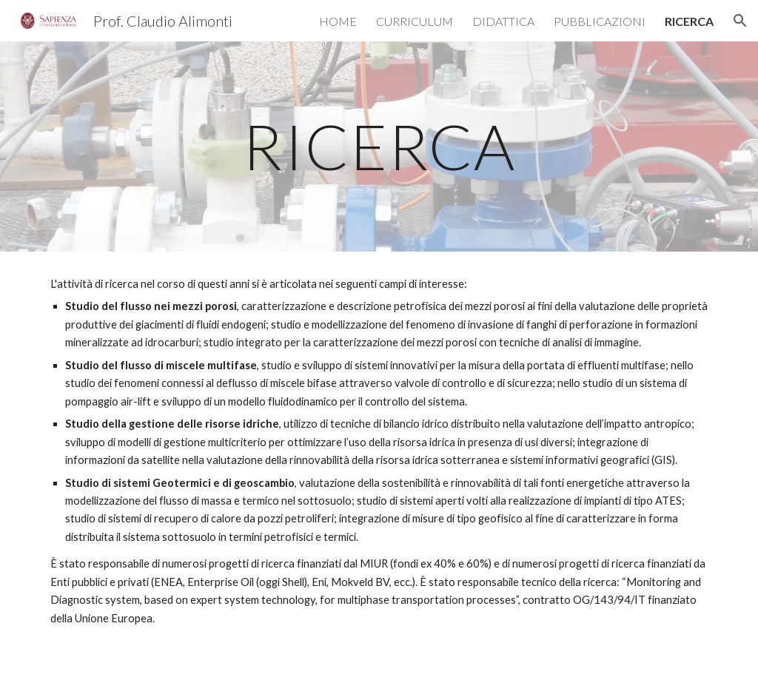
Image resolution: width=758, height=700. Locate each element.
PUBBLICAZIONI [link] (600, 21)
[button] (740, 21)
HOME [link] (338, 21)
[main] (379, 146)
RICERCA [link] (689, 21)
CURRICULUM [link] (415, 21)
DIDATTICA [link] (503, 21)
